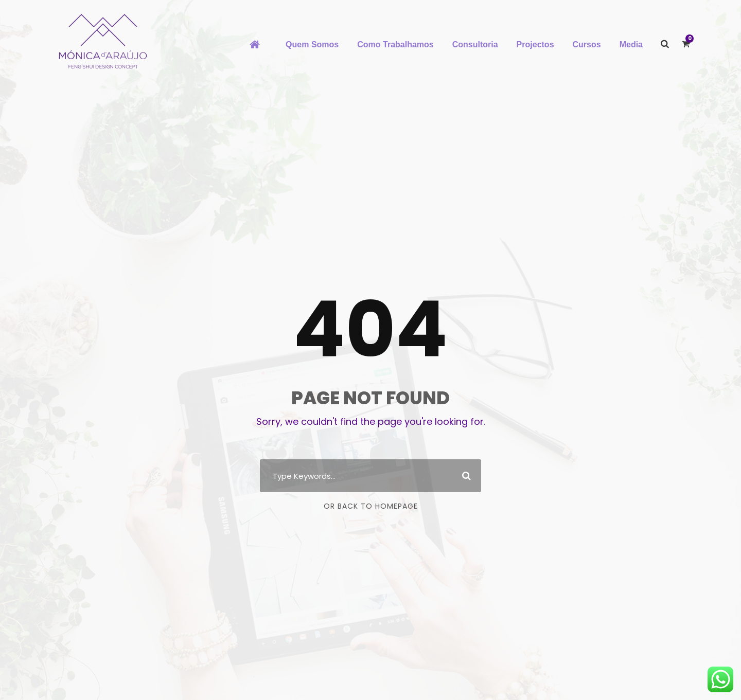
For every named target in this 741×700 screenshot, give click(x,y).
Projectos (535, 44)
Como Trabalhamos (395, 44)
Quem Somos (312, 44)
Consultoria (475, 44)
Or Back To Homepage (371, 506)
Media (631, 44)
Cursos (587, 44)
